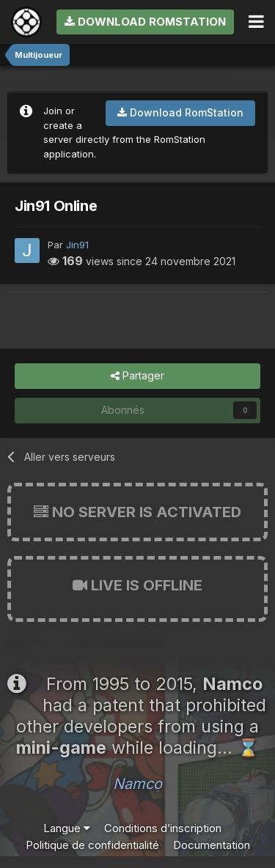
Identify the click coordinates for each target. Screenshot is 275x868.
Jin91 (77, 245)
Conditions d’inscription (163, 828)
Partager (137, 376)
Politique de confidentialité (92, 845)
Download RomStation (145, 22)
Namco (137, 784)
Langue (67, 828)
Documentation (212, 845)
